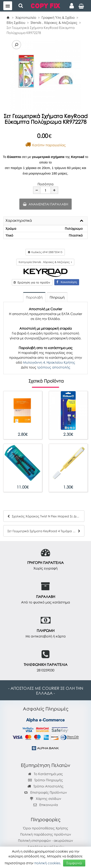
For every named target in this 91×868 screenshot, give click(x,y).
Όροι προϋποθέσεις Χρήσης (46, 828)
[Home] (8, 17)
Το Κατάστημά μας (45, 774)
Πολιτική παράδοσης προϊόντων (46, 834)
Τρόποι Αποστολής (45, 786)
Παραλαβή (34, 297)
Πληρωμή (57, 297)
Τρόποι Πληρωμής (45, 780)
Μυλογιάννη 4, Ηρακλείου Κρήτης (49, 362)
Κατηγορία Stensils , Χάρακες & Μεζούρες (45, 262)
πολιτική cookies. (48, 863)
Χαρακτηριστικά (19, 221)
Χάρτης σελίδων (45, 798)
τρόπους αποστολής (54, 367)
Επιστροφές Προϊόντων (45, 792)
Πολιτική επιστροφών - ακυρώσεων (45, 840)
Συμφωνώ (74, 863)
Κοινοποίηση (67, 282)
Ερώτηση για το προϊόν (32, 282)
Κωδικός (45, 252)
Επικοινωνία (49, 805)
